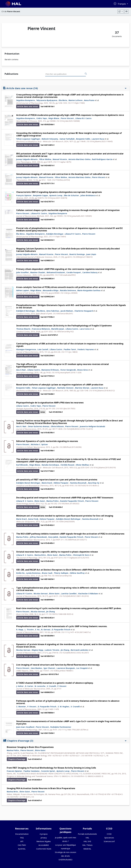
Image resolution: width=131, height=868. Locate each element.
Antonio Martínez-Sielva (79, 159)
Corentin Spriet (48, 771)
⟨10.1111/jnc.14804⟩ (69, 352)
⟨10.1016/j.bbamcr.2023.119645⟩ (100, 141)
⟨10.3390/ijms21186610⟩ (83, 257)
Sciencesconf (109, 841)
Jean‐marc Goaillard (25, 727)
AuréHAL (22, 849)
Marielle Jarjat (58, 329)
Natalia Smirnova (68, 290)
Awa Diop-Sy (94, 483)
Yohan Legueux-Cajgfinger (28, 139)
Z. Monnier (21, 707)
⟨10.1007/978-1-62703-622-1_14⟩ (95, 756)
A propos (44, 834)
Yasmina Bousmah (78, 483)
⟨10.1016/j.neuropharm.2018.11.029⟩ (67, 373)
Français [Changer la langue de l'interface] (122, 4)
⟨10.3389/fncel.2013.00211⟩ (76, 540)
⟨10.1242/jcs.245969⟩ (69, 293)
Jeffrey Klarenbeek (38, 537)
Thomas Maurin (23, 329)
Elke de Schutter (71, 195)
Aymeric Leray (56, 195)
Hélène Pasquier (61, 483)
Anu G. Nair (21, 426)
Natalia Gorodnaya (50, 465)
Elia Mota (63, 100)
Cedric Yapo (36, 406)
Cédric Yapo (42, 118)
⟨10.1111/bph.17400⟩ (76, 103)
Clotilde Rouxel (67, 465)
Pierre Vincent (67, 118)
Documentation (22, 834)
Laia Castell (43, 349)
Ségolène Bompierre (26, 100)
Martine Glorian (82, 388)
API (22, 841)
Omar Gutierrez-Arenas (39, 426)
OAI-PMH (22, 845)
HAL (87, 838)
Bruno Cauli (47, 573)
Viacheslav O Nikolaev (88, 594)
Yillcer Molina (45, 159)
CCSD (109, 834)
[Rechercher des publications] (86, 74)
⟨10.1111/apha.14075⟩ (62, 162)
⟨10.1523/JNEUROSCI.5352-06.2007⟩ (74, 653)
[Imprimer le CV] (126, 12)
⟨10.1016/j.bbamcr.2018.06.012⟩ (102, 391)
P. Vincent (62, 686)
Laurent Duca (98, 139)
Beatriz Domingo (77, 254)
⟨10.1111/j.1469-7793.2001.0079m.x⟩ (73, 730)
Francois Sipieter (14, 771)
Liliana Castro (72, 329)
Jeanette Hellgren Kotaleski (92, 426)
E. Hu (37, 630)
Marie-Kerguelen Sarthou (89, 290)
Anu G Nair (21, 370)
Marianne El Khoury (50, 370)
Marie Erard (47, 483)
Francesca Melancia (41, 329)
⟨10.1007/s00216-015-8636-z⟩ (87, 486)
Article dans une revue (65, 88)
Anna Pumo (89, 100)
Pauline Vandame (32, 771)
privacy (44, 838)
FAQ (22, 838)
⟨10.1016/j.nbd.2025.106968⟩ (68, 121)
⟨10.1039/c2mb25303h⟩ (65, 522)
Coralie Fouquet (74, 272)
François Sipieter (24, 195)
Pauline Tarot (70, 349)
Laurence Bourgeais (66, 668)
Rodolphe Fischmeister (61, 727)
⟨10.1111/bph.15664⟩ (57, 237)
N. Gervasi (46, 630)
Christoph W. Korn (81, 555)
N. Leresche (40, 686)
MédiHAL (87, 849)
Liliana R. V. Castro (25, 501)
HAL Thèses (87, 845)
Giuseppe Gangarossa (26, 349)
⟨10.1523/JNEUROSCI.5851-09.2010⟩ (74, 596)
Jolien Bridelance (88, 195)
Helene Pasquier (47, 519)
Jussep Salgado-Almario (27, 159)
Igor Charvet (49, 668)
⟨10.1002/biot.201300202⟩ (69, 504)
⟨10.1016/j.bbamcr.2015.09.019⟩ (103, 468)
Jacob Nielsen (67, 311)
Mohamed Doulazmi (56, 272)
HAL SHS (87, 841)
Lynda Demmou (33, 573)
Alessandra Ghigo (51, 290)
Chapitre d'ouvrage (65, 741)
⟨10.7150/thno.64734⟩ (61, 180)
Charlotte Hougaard (84, 311)
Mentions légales (44, 841)
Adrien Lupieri (23, 290)
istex (43, 412)
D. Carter (29, 686)
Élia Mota (20, 234)
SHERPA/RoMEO (65, 860)
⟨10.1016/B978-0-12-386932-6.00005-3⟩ (87, 776)
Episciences (109, 838)
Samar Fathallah (67, 139)
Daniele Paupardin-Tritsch (72, 501)
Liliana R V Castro (73, 234)
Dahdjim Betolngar (55, 234)
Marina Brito (40, 555)
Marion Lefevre (76, 100)
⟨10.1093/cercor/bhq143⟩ (62, 576)
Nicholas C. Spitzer (39, 444)
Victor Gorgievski (68, 370)
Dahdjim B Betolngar (26, 311)
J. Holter (20, 686)
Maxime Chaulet (38, 272)
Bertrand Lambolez (80, 650)
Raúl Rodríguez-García (102, 159)
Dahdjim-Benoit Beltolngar (68, 519)
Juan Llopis (91, 254)
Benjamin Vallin (83, 139)
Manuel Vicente (60, 159)
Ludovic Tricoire (52, 650)
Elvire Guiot (40, 501)
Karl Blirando (22, 465)
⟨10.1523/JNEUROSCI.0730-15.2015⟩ (78, 429)
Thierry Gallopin (61, 573)
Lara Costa (85, 329)
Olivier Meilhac (82, 465)
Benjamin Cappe (40, 195)
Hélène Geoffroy (77, 573)
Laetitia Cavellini (69, 594)
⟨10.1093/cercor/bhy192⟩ (64, 332)
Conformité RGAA (44, 849)
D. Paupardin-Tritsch (61, 630)
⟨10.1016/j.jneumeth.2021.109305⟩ (78, 216)
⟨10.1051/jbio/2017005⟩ (66, 409)
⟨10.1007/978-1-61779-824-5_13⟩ (20, 797)
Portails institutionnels (87, 834)
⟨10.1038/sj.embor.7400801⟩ (62, 671)
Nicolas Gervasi (41, 594)
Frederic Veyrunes (86, 349)
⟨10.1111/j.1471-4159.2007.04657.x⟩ (76, 632)
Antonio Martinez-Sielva (79, 177)
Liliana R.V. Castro (83, 118)
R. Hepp (20, 630)
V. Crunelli (51, 686)
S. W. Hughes (64, 707)
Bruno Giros (83, 370)
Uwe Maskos (36, 668)
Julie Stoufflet (23, 272)
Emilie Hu (20, 573)
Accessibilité (44, 845)
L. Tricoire (29, 630)
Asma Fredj (33, 519)
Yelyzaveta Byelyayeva (47, 100)
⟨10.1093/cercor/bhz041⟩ (63, 314)
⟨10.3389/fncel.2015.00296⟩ (70, 447)
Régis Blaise (54, 118)
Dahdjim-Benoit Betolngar (28, 483)
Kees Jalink (53, 537)
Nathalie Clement (65, 388)
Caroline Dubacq (90, 272)
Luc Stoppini (82, 668)
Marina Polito (53, 501)
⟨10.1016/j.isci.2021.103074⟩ (56, 198)
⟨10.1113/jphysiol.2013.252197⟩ (76, 558)
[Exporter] (121, 12)
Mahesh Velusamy (50, 139)
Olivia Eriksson (57, 426)
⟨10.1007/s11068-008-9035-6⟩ (61, 614)
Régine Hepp (37, 650)
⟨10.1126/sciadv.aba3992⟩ (65, 275)
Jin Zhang (51, 612)
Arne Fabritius (53, 311)
